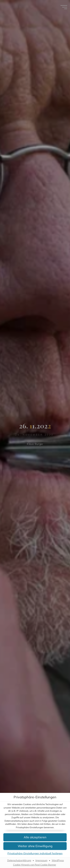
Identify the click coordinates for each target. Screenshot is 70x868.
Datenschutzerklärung (19, 860)
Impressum (41, 860)
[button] (35, 837)
